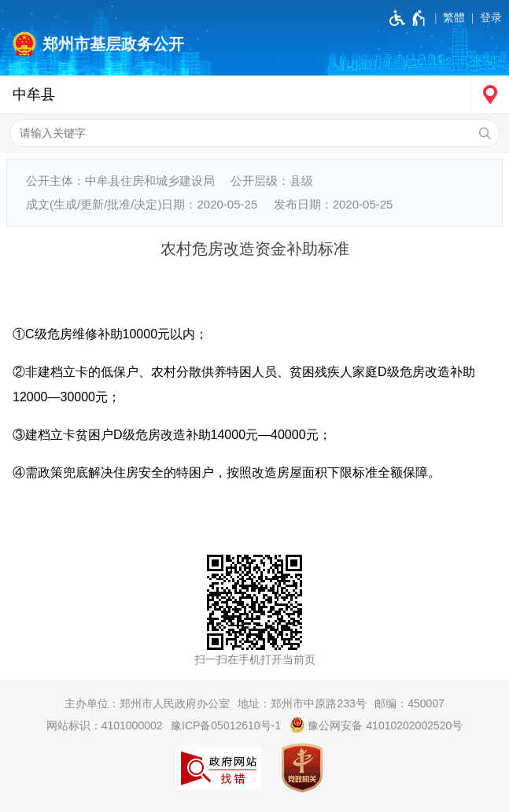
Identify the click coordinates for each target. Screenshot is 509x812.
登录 (491, 17)
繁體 (454, 17)
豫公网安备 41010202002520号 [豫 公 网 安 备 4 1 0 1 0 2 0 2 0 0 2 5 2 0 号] (376, 725)
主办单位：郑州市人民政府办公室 (147, 703)
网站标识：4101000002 (105, 725)
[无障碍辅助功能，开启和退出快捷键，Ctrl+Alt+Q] (408, 18)
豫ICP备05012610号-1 (226, 725)
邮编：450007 (409, 703)
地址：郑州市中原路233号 (302, 703)
